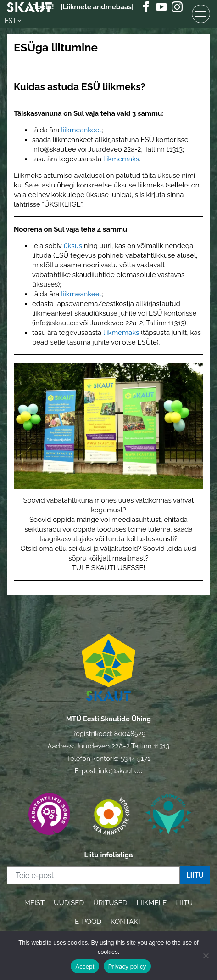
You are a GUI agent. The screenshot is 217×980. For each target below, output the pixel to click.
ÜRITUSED (110, 903)
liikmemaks (121, 159)
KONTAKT (126, 922)
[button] (14, 21)
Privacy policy (127, 966)
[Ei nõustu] (206, 956)
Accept (85, 966)
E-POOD (88, 922)
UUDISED (69, 903)
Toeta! (44, 7)
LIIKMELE (151, 903)
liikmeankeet (81, 130)
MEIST (34, 903)
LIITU (184, 903)
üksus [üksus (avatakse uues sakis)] (73, 246)
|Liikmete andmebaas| (97, 7)
